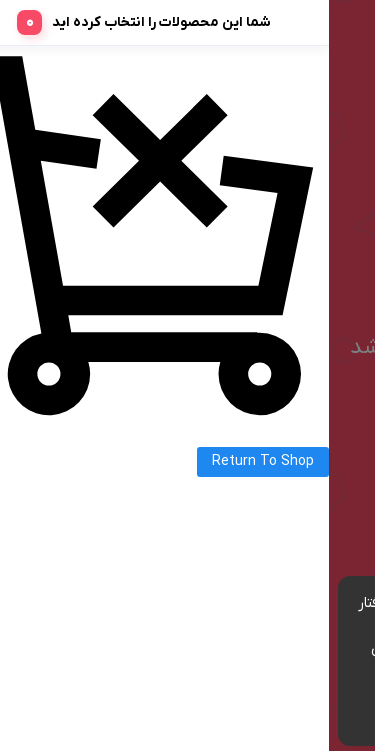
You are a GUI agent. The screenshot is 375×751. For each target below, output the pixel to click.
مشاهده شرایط (232, 671)
